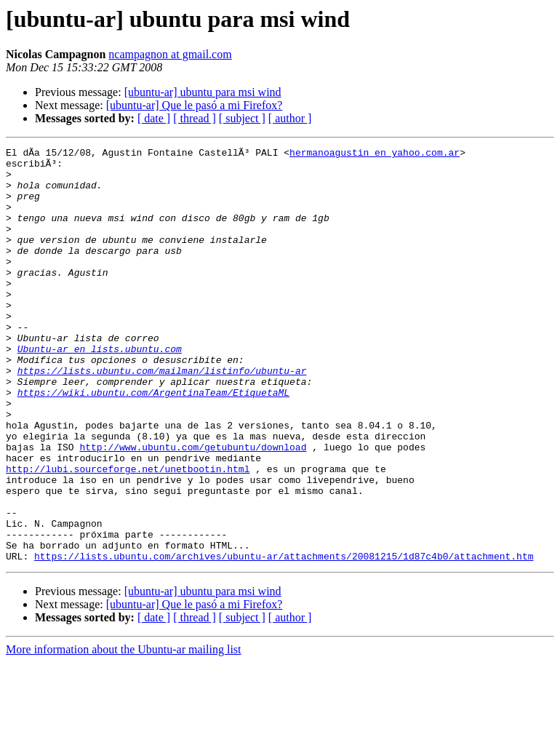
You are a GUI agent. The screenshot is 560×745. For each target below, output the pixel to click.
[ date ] (154, 118)
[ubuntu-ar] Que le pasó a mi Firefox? (195, 105)
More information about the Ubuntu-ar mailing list (124, 732)
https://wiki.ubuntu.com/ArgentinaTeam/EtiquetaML (153, 442)
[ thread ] (195, 118)
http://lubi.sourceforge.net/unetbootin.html (128, 534)
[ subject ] (242, 118)
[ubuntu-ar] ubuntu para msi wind (203, 92)
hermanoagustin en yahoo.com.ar (375, 154)
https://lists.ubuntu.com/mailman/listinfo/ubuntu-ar (162, 416)
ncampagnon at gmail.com (170, 54)
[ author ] (290, 118)
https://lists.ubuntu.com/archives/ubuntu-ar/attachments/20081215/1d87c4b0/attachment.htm (284, 639)
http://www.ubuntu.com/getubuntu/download (193, 508)
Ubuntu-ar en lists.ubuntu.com (100, 390)
